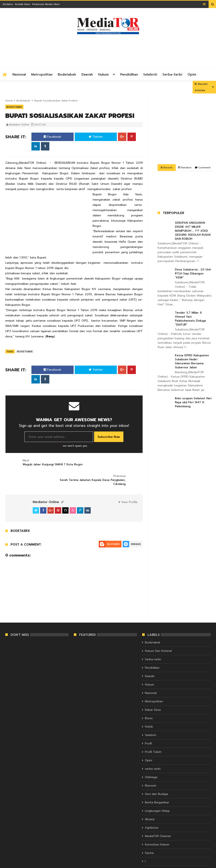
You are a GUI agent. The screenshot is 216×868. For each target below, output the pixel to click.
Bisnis (149, 703)
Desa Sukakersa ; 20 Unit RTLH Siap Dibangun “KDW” (193, 274)
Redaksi (8, 4)
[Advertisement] (134, 50)
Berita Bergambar (157, 787)
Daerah (87, 75)
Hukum (103, 75)
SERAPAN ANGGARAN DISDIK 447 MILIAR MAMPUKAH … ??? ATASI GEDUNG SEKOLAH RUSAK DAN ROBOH (193, 231)
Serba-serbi (172, 75)
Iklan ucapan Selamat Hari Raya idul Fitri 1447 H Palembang (193, 402)
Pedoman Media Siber (46, 4)
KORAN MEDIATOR (17, 864)
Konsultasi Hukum (157, 829)
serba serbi (153, 753)
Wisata (150, 804)
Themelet (205, 864)
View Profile (128, 487)
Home (9, 101)
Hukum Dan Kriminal (158, 635)
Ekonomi (151, 770)
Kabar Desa (153, 694)
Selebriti (150, 75)
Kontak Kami (23, 4)
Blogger (113, 529)
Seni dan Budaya (157, 778)
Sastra (149, 837)
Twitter (96, 137)
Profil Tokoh (153, 736)
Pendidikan (129, 75)
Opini (192, 75)
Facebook (53, 137)
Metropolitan (42, 75)
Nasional (19, 75)
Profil (148, 728)
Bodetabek (67, 75)
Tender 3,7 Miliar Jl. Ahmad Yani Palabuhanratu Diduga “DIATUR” (190, 319)
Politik (149, 711)
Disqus (136, 529)
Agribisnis (152, 812)
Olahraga (151, 762)
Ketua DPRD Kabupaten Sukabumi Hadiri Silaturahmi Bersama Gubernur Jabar (192, 361)
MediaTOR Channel (158, 821)
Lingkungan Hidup (157, 795)
